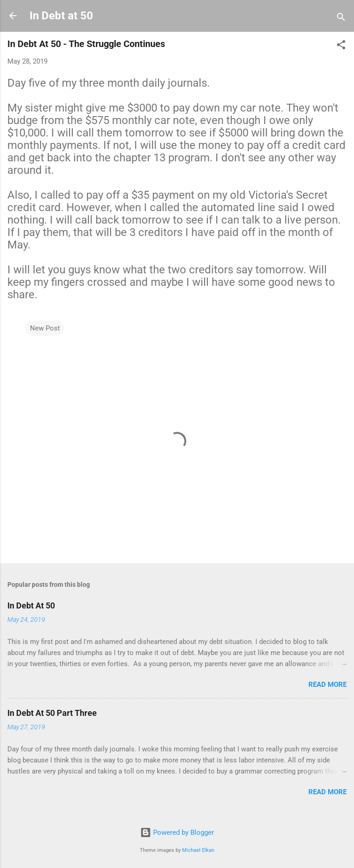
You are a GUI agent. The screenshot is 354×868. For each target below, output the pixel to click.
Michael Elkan (198, 850)
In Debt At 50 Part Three (52, 713)
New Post (45, 328)
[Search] (341, 19)
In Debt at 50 (61, 16)
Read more (327, 685)
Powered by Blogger (177, 833)
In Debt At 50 (31, 605)
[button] (341, 46)
